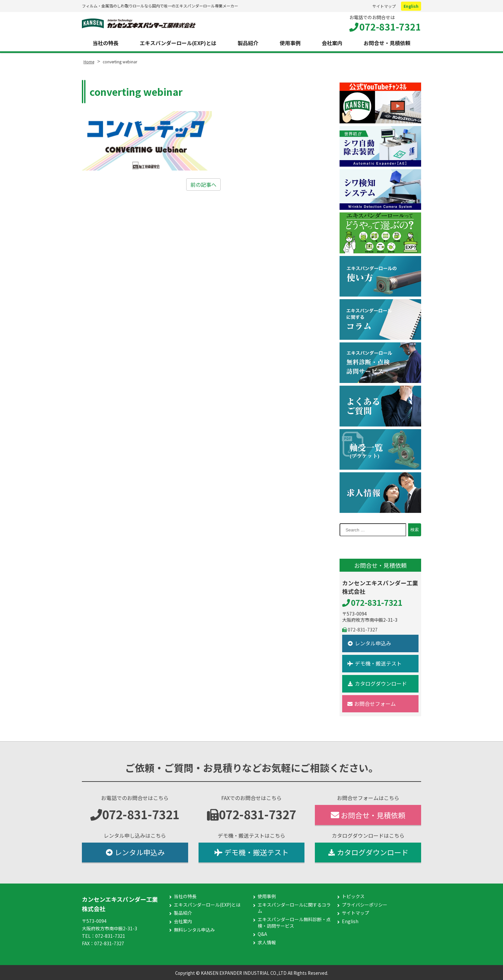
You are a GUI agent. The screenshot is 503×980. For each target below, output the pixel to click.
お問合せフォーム (372, 704)
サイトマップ (384, 6)
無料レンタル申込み (194, 930)
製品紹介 (248, 43)
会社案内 (332, 43)
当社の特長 (106, 43)
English (411, 6)
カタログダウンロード (377, 683)
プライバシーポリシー (365, 905)
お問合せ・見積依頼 (387, 43)
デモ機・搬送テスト (374, 663)
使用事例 (290, 43)
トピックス (353, 896)
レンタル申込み (369, 643)
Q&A (262, 934)
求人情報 (267, 942)
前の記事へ (203, 185)
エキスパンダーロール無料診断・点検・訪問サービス (294, 923)
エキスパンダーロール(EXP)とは (178, 43)
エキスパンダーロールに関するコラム (294, 908)
